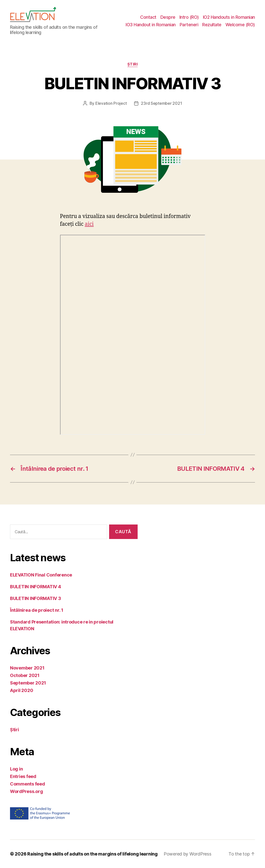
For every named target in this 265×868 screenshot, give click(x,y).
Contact (148, 17)
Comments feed (28, 784)
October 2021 (25, 675)
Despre (168, 17)
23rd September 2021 (161, 103)
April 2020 (22, 690)
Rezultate (212, 25)
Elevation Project (111, 103)
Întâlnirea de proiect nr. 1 (37, 610)
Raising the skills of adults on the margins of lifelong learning (92, 854)
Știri (133, 64)
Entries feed (23, 776)
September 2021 (28, 683)
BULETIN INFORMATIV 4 (36, 587)
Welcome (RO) (240, 25)
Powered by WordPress (188, 854)
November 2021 (27, 668)
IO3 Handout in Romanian (151, 25)
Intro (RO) (189, 17)
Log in (16, 769)
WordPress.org (27, 791)
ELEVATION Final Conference (41, 575)
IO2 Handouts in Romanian (229, 17)
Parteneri (189, 25)
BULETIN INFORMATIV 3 (36, 598)
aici (89, 224)
